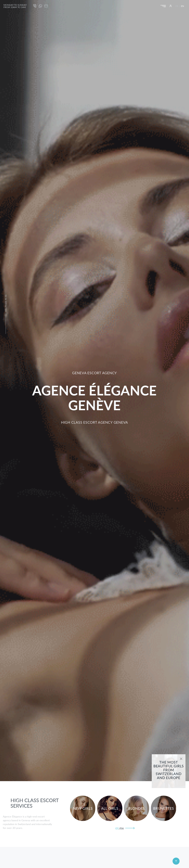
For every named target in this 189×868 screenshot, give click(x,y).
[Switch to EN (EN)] (182, 6)
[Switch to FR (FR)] (178, 6)
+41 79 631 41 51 (6, 303)
